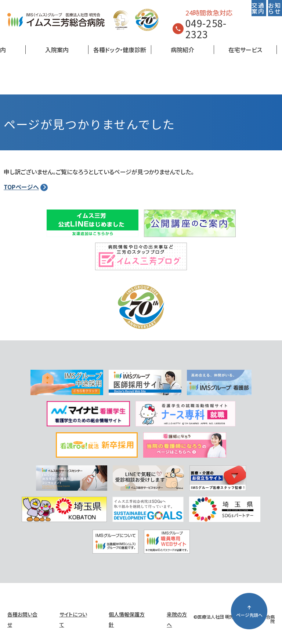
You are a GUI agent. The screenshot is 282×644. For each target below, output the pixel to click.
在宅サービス (245, 50)
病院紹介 (182, 50)
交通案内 (258, 8)
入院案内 (57, 50)
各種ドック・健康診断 (120, 50)
